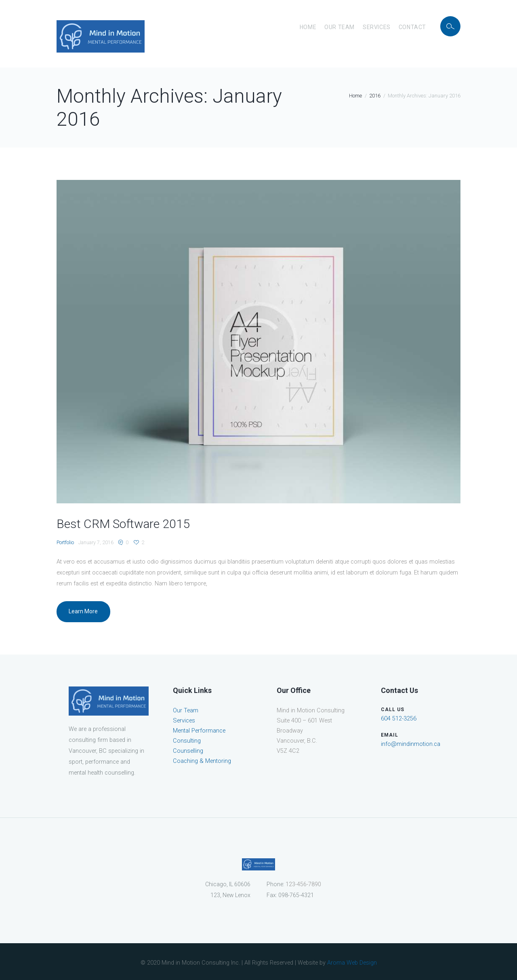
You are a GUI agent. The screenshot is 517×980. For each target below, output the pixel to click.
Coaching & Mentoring (202, 761)
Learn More (83, 611)
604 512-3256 (399, 719)
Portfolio (65, 542)
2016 (375, 96)
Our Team (339, 27)
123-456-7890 (303, 884)
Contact (412, 27)
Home (308, 27)
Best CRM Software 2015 (123, 524)
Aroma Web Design (352, 963)
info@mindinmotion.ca (411, 744)
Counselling (188, 751)
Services (377, 27)
